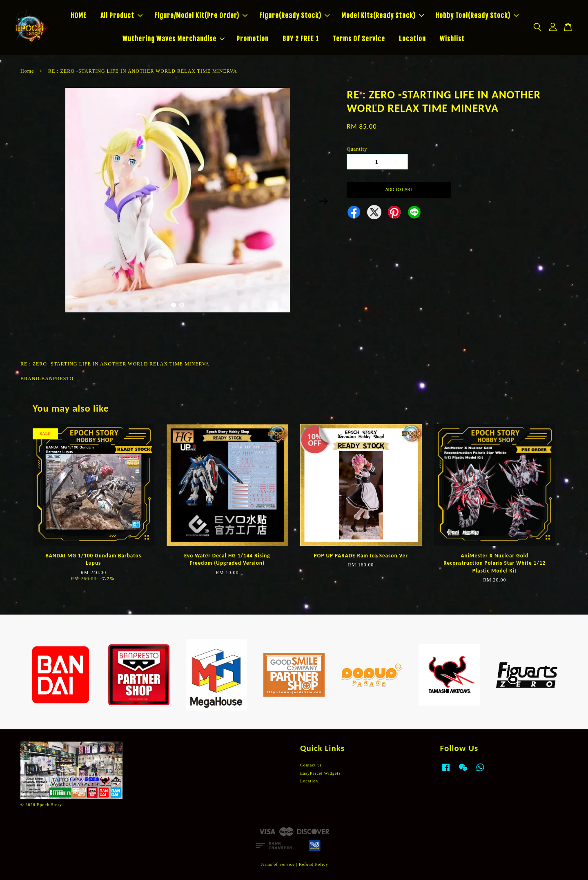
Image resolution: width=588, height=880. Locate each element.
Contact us (311, 765)
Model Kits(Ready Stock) (383, 16)
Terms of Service (277, 864)
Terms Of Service (359, 39)
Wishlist (452, 39)
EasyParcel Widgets (320, 773)
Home (27, 71)
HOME (79, 16)
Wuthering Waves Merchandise (174, 39)
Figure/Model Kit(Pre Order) (201, 16)
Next (323, 201)
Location (412, 39)
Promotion (253, 39)
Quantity (357, 149)
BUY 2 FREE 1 (301, 39)
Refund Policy (314, 864)
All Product (121, 16)
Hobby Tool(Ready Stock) (477, 16)
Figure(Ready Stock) (294, 16)
